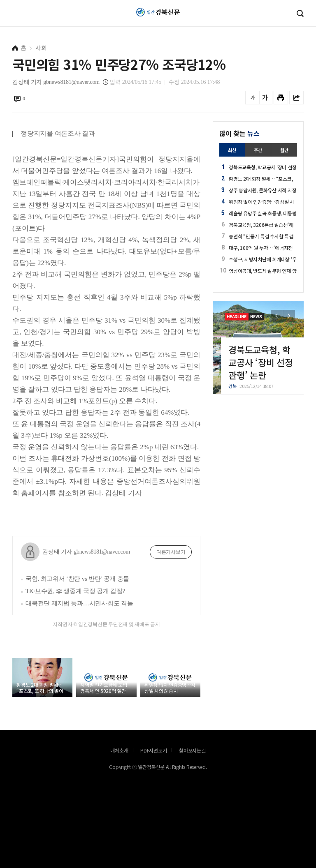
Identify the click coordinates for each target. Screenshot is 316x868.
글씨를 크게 (265, 98)
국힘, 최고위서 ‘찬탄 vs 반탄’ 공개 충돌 (77, 579)
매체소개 (119, 750)
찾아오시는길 (192, 750)
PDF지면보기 (153, 750)
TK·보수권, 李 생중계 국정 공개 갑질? (75, 591)
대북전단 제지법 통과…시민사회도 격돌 (79, 603)
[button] (289, 316)
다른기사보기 (171, 552)
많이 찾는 (239, 133)
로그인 (2, 18)
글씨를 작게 (252, 98)
